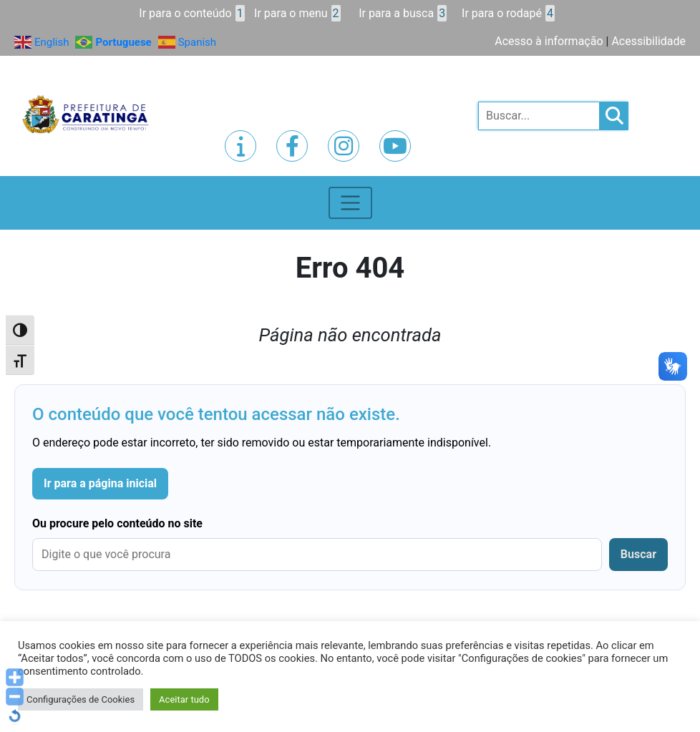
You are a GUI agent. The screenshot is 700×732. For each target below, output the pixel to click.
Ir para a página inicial (100, 483)
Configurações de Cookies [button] (81, 699)
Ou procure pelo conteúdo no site (117, 523)
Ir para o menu (297, 13)
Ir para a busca (403, 13)
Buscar (638, 554)
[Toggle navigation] (350, 203)
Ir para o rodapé (508, 13)
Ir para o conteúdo (191, 13)
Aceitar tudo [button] (184, 699)
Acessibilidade (648, 41)
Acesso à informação (549, 41)
